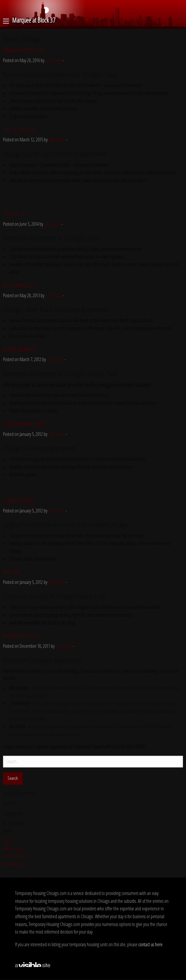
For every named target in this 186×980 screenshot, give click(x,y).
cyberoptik (54, 60)
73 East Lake (15, 214)
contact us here (150, 944)
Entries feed (12, 849)
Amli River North (18, 285)
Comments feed (16, 856)
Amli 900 (11, 572)
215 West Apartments (24, 424)
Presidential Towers (22, 636)
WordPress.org (14, 864)
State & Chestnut (19, 129)
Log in (8, 841)
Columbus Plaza (18, 500)
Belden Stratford (19, 349)
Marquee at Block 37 (23, 50)
